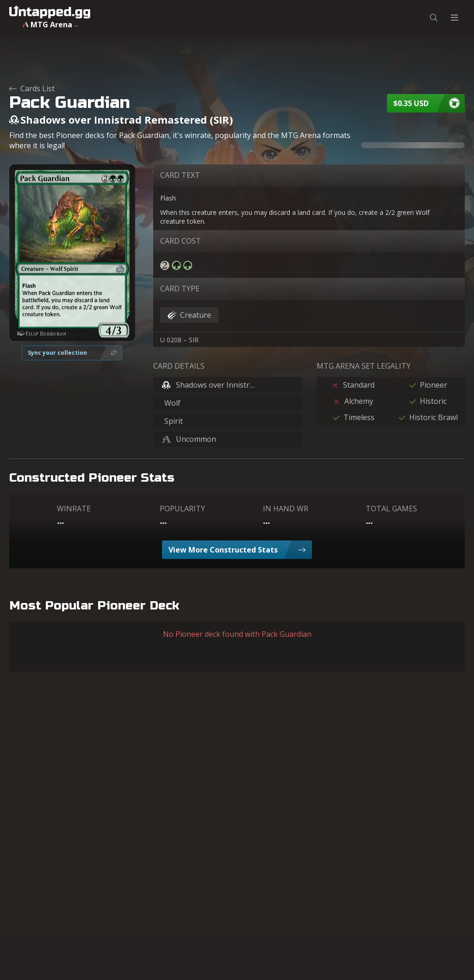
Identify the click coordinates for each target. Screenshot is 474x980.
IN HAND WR (286, 509)
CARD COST (181, 241)
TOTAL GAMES (391, 509)
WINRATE (74, 509)
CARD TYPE (180, 289)
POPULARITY (182, 509)
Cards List (32, 88)
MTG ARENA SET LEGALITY (364, 366)
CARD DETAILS (179, 366)
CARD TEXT (180, 175)
